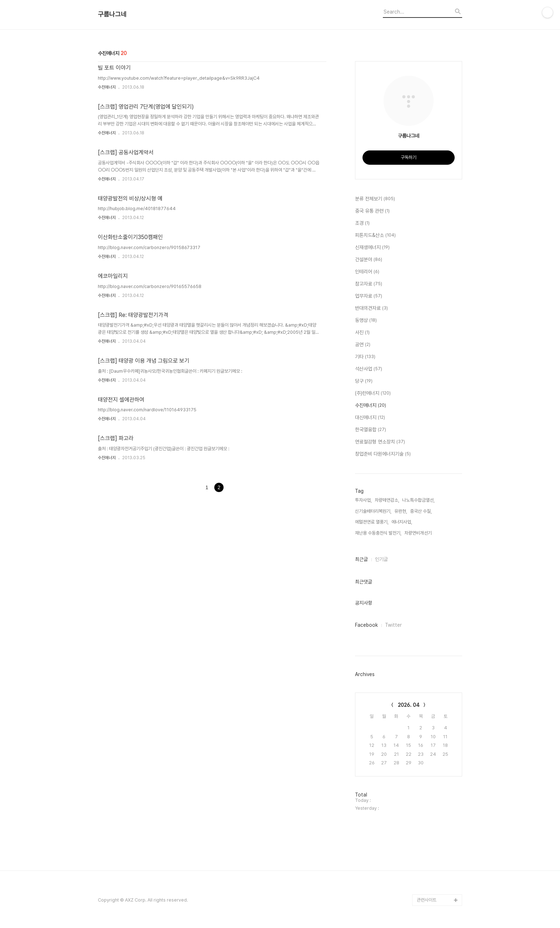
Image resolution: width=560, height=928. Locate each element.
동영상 (366, 321)
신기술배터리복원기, (373, 511)
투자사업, (363, 500)
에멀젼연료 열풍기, (372, 522)
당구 (364, 381)
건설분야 (369, 260)
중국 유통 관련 (372, 211)
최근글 (361, 559)
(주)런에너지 (373, 393)
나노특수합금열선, (418, 500)
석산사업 (369, 369)
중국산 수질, (421, 511)
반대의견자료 (371, 308)
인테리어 (367, 272)
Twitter (393, 625)
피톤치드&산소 (375, 235)
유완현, (401, 511)
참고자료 (369, 284)
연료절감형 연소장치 (380, 442)
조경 (362, 223)
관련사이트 (427, 900)
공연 (363, 345)
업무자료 (369, 296)
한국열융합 (371, 430)
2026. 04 (409, 705)
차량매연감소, (387, 500)
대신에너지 (370, 418)
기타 (365, 357)
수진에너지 (107, 87)
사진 (362, 333)
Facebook (366, 625)
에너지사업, (402, 522)
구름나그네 (112, 14)
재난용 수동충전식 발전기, (378, 533)
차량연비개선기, (419, 533)
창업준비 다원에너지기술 (383, 454)
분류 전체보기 (375, 199)
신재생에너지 (372, 248)
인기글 (381, 559)
